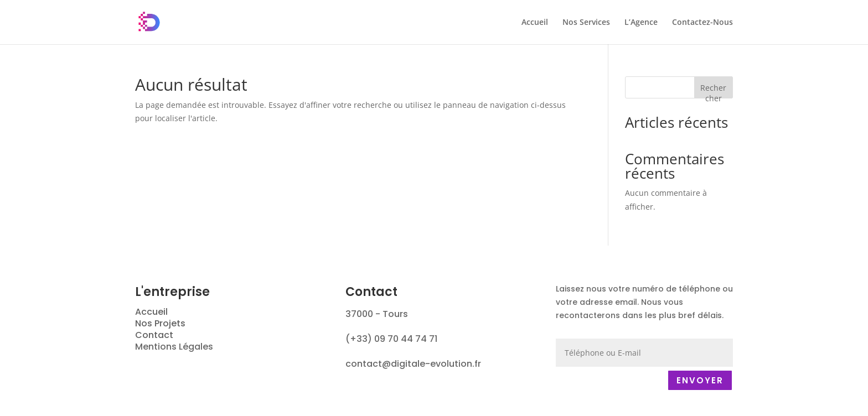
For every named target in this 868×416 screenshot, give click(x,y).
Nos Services (586, 23)
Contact (154, 335)
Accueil (535, 23)
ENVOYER (700, 380)
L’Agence (641, 23)
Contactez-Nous (702, 23)
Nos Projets (160, 323)
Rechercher (713, 90)
